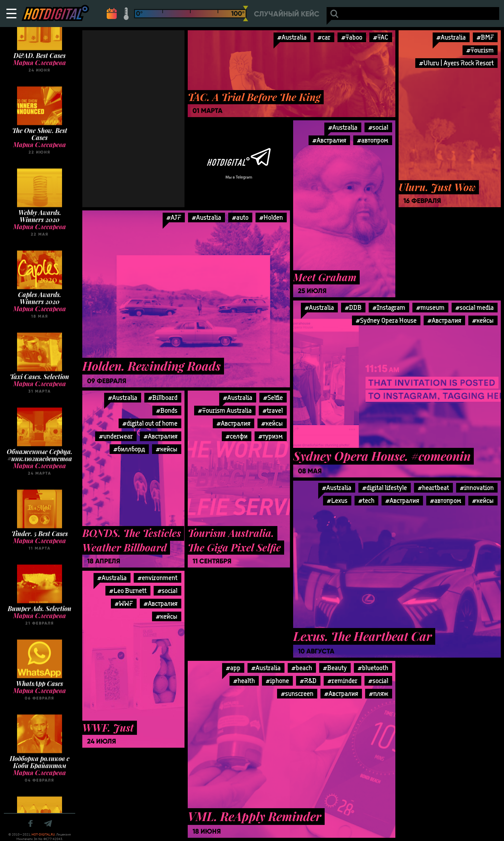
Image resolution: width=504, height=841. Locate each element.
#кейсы (483, 320)
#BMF (485, 37)
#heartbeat (433, 488)
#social (378, 127)
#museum (430, 307)
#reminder (342, 681)
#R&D (308, 681)
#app (233, 668)
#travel (273, 410)
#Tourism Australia (225, 410)
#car (324, 37)
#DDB (353, 307)
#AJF (174, 217)
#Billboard (163, 397)
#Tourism (480, 50)
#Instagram (389, 307)
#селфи (237, 436)
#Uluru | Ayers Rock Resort (456, 63)
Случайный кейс (287, 14)
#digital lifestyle (385, 488)
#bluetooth (373, 668)
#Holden (271, 217)
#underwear (116, 436)
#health (244, 681)
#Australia (292, 37)
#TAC (381, 37)
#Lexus (337, 500)
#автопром (373, 140)
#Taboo (352, 37)
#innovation (477, 488)
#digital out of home (150, 423)
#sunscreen (297, 693)
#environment (157, 578)
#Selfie (273, 397)
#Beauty (335, 668)
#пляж (379, 693)
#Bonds (167, 410)
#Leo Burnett (128, 591)
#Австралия (329, 140)
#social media (475, 307)
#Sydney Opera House (386, 320)
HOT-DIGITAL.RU (43, 834)
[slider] (246, 14)
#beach (302, 668)
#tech (366, 500)
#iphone (277, 681)
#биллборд (129, 449)
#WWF (124, 603)
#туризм (271, 436)
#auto (240, 217)
